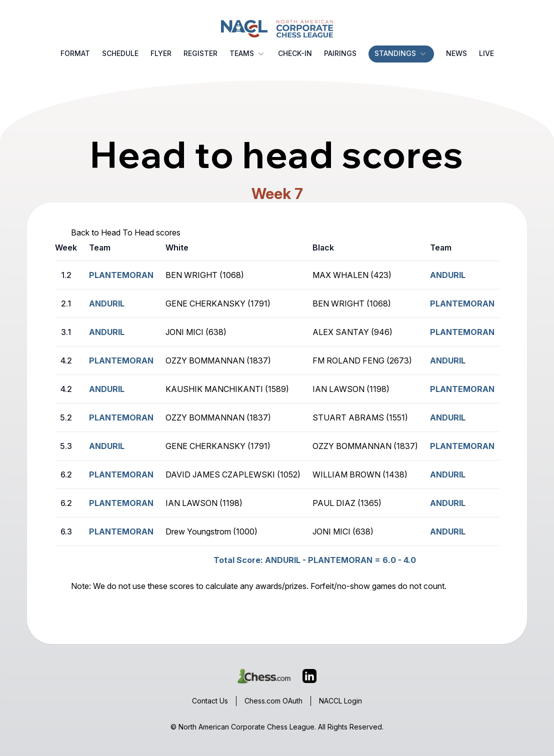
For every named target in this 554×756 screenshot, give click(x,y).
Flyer (161, 53)
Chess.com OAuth (273, 701)
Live (486, 53)
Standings (401, 53)
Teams (248, 53)
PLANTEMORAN (462, 303)
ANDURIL (448, 275)
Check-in (295, 53)
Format (75, 53)
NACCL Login (340, 701)
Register (200, 53)
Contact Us (210, 701)
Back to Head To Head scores (126, 232)
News (456, 53)
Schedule (120, 53)
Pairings (340, 53)
